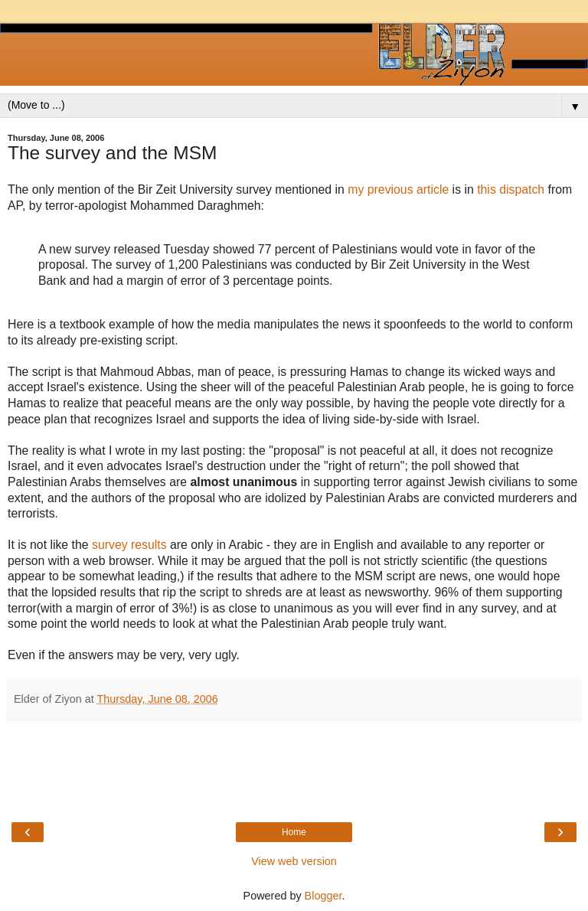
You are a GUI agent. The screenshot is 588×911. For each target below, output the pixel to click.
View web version (294, 861)
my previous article (398, 189)
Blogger (323, 896)
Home (294, 832)
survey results (129, 545)
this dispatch (511, 189)
